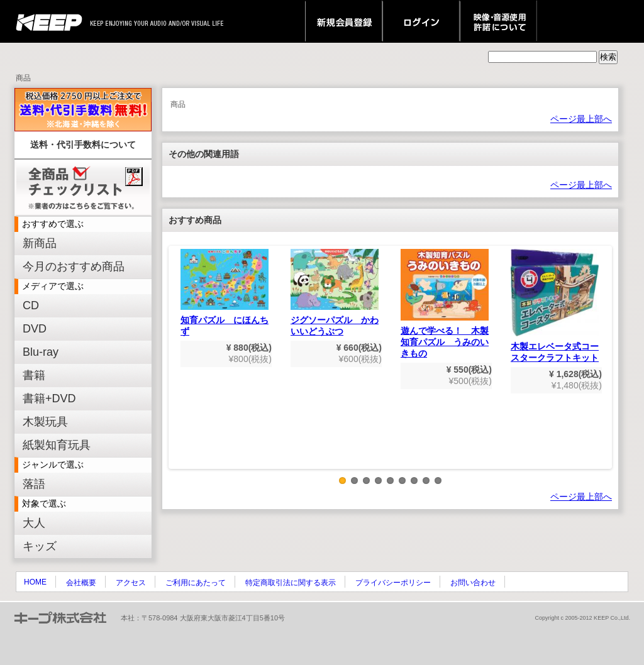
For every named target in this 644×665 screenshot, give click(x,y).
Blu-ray (41, 352)
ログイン (421, 21)
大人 (34, 523)
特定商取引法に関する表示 (291, 583)
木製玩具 (45, 422)
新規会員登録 (344, 21)
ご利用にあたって (196, 583)
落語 (34, 484)
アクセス (131, 583)
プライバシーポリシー (393, 583)
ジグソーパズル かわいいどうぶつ (335, 293)
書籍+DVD (49, 398)
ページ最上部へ (581, 119)
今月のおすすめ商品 (74, 267)
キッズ (40, 546)
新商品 (40, 243)
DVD (35, 329)
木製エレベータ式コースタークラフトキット (555, 306)
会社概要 (81, 583)
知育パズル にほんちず (225, 293)
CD (31, 305)
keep (53, 21)
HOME (35, 582)
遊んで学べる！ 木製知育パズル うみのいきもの (445, 304)
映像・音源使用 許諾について (498, 21)
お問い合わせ (473, 583)
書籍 (34, 375)
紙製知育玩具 (57, 445)
